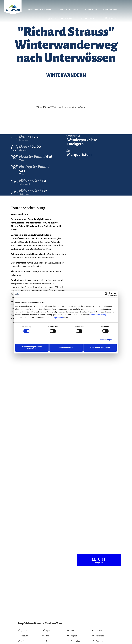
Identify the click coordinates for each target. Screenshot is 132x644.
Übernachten (91, 10)
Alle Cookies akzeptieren (100, 348)
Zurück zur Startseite (13, 10)
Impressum (58, 318)
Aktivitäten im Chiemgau (40, 10)
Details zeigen (106, 340)
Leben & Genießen (68, 10)
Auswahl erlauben (66, 348)
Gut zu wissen (110, 10)
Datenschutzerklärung (98, 315)
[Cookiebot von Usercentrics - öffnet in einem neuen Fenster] (106, 294)
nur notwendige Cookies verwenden (32, 348)
